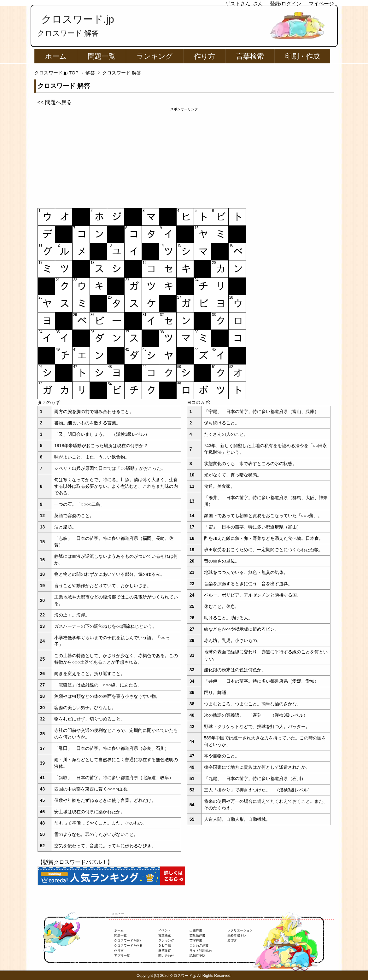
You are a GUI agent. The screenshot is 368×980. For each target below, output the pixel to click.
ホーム (56, 56)
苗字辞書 (196, 940)
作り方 (204, 56)
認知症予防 (197, 956)
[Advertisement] (184, 156)
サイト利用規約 (201, 951)
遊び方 (232, 940)
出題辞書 (196, 930)
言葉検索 (250, 56)
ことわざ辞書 (199, 945)
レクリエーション (240, 930)
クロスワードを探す (128, 940)
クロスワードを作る (128, 945)
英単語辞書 (197, 935)
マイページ (321, 4)
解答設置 (165, 951)
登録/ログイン (286, 4)
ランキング (155, 56)
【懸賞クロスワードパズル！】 (75, 862)
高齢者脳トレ (237, 935)
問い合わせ (166, 956)
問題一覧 (102, 56)
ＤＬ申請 (165, 945)
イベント (165, 930)
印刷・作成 (302, 56)
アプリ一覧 (122, 956)
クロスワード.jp (78, 19)
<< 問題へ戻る (55, 102)
